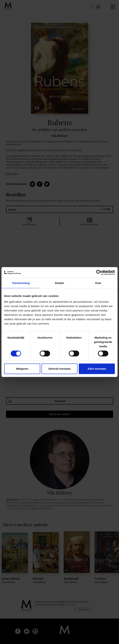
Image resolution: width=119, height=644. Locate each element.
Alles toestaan (97, 369)
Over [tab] (98, 283)
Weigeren (22, 369)
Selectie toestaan (60, 369)
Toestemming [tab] (21, 283)
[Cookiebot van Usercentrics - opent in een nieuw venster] (99, 273)
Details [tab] (59, 283)
